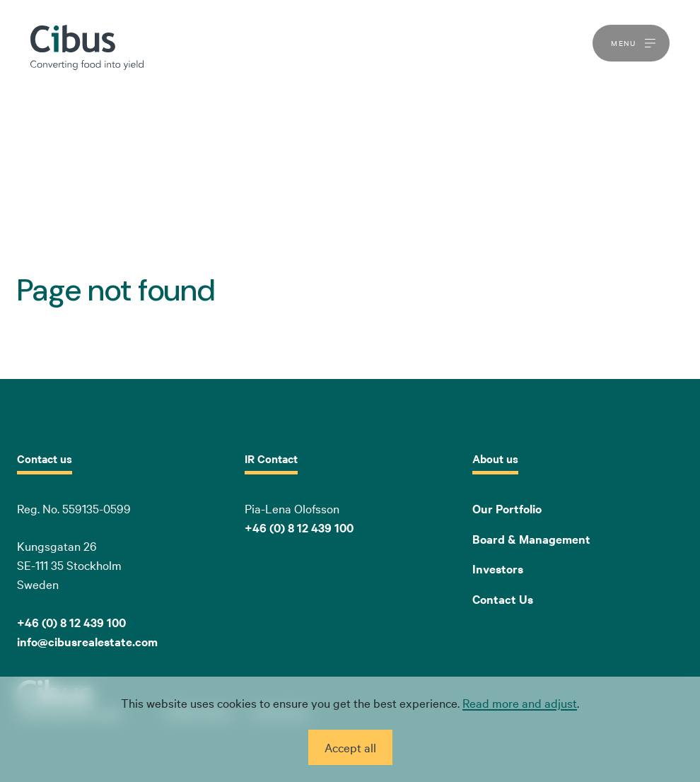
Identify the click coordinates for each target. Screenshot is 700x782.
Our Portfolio (507, 508)
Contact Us (503, 599)
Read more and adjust (520, 702)
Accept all (350, 747)
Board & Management (531, 539)
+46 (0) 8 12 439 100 (299, 527)
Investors (498, 568)
